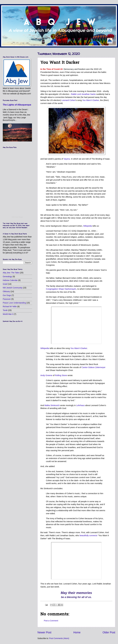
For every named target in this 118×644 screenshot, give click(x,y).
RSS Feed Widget (17, 217)
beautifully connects (88, 535)
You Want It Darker (91, 100)
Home (77, 632)
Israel (5, 284)
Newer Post (44, 632)
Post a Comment (51, 621)
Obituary (6, 292)
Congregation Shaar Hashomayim (61, 289)
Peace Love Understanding (14, 303)
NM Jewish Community (13, 288)
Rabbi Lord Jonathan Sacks (83, 94)
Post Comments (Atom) (59, 638)
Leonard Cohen (68, 100)
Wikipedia (88, 226)
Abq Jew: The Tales (11, 273)
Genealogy (7, 277)
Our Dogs (7, 295)
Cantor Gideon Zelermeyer (93, 367)
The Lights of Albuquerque (17, 105)
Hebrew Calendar (10, 280)
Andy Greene (46, 375)
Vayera (67, 159)
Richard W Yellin (10, 307)
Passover (7, 299)
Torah (5, 310)
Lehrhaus (80, 405)
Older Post (109, 632)
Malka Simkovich (52, 405)
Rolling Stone (61, 375)
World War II (8, 314)
